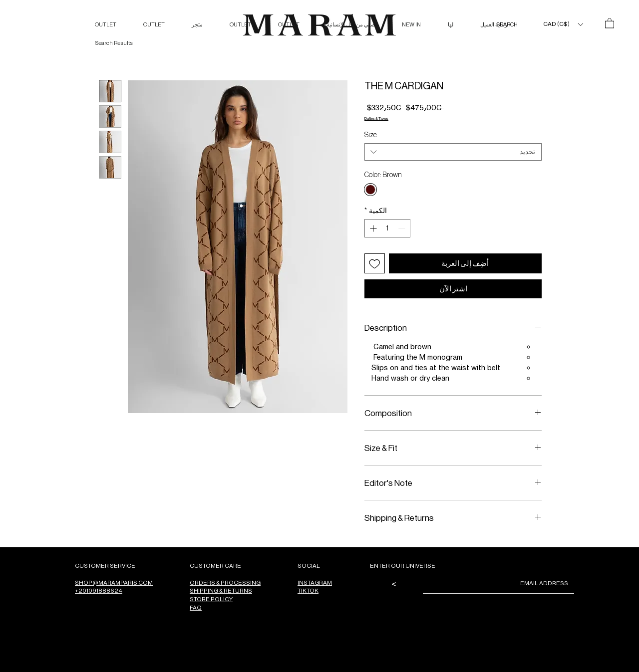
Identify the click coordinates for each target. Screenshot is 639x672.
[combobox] (453, 152)
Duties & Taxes (376, 118)
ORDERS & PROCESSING (225, 582)
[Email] (501, 583)
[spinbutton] (387, 228)
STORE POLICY (211, 599)
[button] (563, 24)
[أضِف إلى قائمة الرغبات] (375, 264)
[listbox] (563, 24)
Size (371, 135)
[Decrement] (403, 228)
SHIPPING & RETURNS (221, 590)
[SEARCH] (497, 25)
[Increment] (372, 228)
